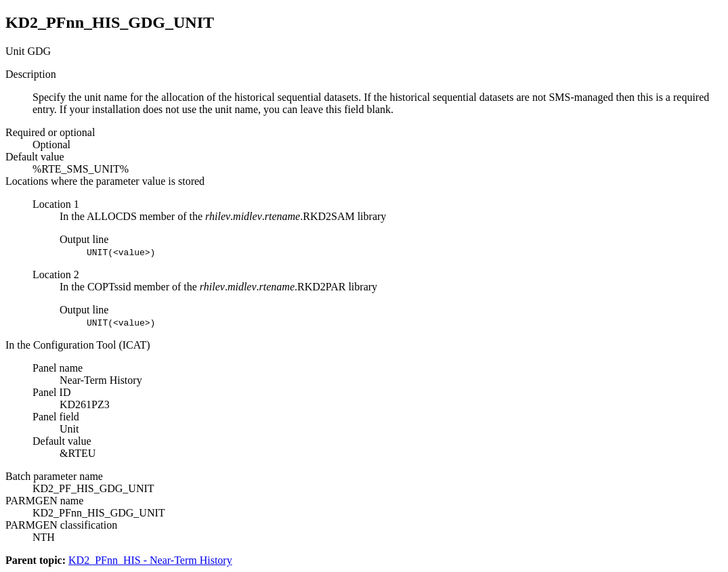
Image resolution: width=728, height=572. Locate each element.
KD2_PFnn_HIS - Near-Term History (150, 560)
